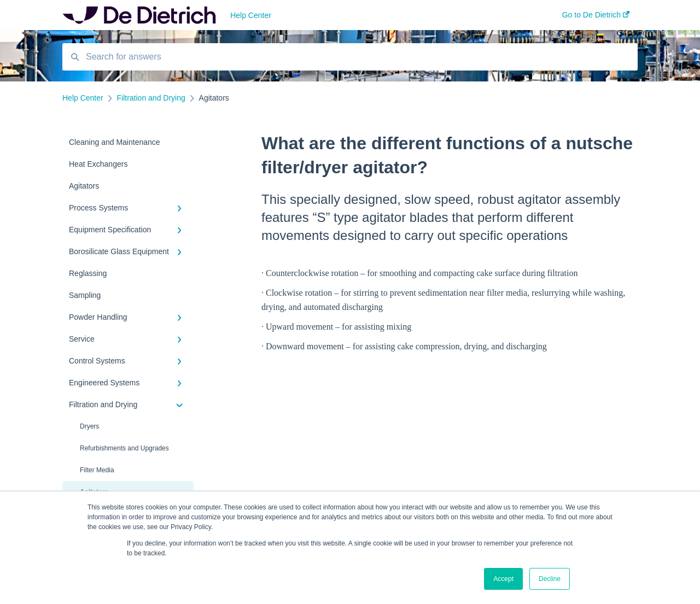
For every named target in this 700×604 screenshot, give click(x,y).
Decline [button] (550, 579)
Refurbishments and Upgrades (124, 448)
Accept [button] (503, 579)
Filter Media (97, 470)
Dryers (89, 426)
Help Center (251, 15)
